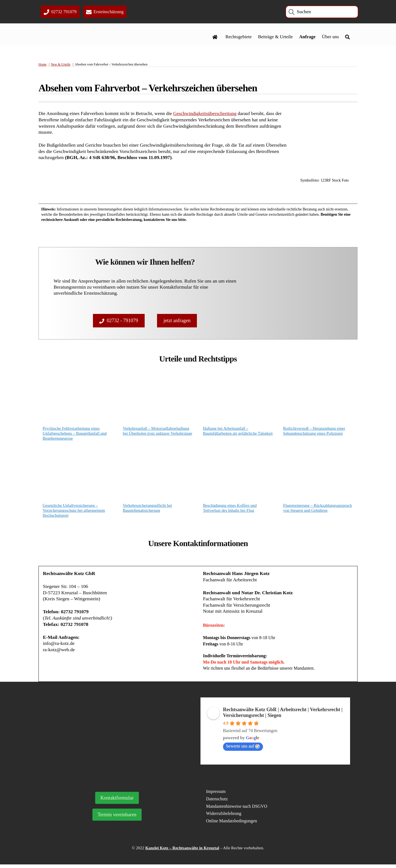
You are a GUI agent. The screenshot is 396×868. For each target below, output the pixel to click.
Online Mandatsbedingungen (231, 824)
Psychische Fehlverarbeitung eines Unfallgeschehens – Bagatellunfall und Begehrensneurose (75, 435)
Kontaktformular (117, 801)
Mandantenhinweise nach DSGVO (237, 810)
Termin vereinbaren (117, 818)
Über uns (330, 38)
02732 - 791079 (119, 321)
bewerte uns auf (243, 750)
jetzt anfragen (177, 321)
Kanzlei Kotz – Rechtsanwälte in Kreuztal (182, 851)
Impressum (216, 795)
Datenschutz (217, 802)
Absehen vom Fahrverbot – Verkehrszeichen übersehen (148, 90)
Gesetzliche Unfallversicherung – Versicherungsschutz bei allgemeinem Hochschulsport (74, 512)
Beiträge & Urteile (275, 38)
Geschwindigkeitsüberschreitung (209, 115)
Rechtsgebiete (238, 38)
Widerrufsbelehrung (224, 817)
